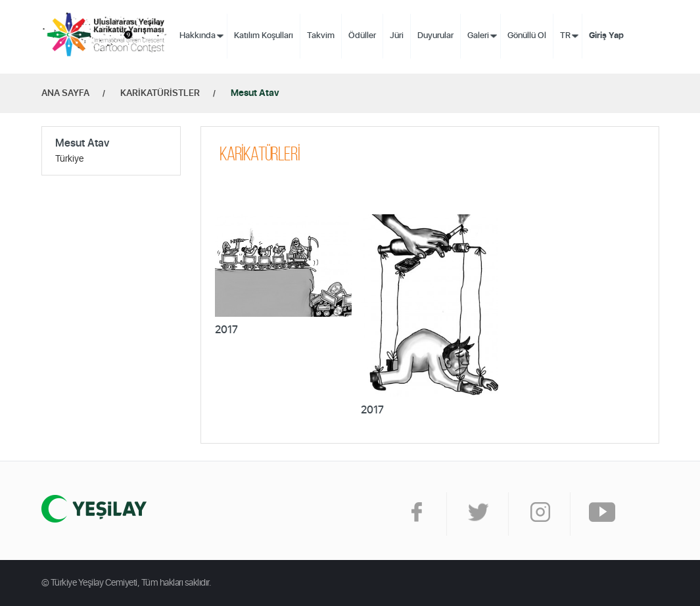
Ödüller (362, 36)
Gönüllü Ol (527, 36)
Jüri (397, 36)
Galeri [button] (478, 36)
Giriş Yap (606, 36)
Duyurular (435, 36)
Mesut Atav (255, 93)
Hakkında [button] (198, 36)
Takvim (321, 36)
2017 (226, 330)
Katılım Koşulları (264, 36)
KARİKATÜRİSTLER (160, 93)
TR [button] (565, 36)
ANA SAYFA (65, 93)
